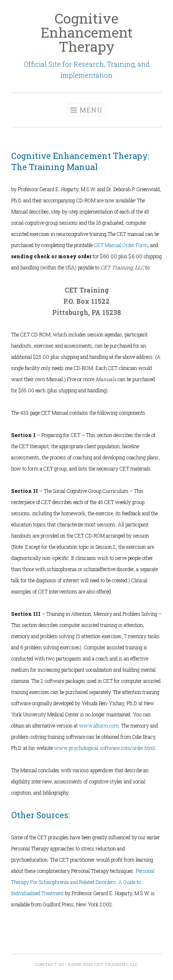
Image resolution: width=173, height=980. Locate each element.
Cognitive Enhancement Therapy (87, 32)
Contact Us (50, 964)
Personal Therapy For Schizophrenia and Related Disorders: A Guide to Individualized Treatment (83, 882)
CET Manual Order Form (121, 245)
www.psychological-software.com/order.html (105, 748)
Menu (91, 110)
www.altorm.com (99, 725)
